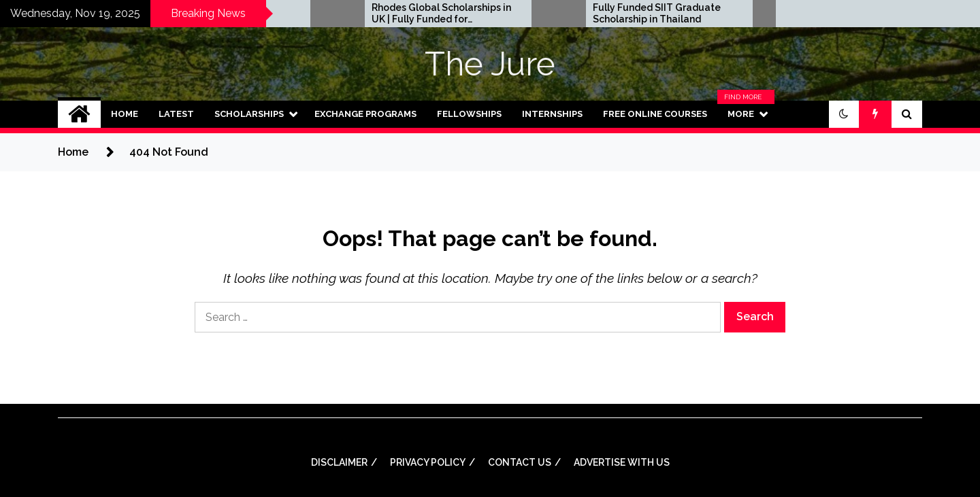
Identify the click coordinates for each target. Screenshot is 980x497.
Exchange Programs (365, 114)
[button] (844, 114)
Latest (176, 114)
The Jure (490, 64)
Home (125, 114)
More (746, 114)
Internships (552, 114)
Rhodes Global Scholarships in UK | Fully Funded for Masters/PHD (607, 14)
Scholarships (249, 114)
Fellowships (469, 114)
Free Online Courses (655, 114)
